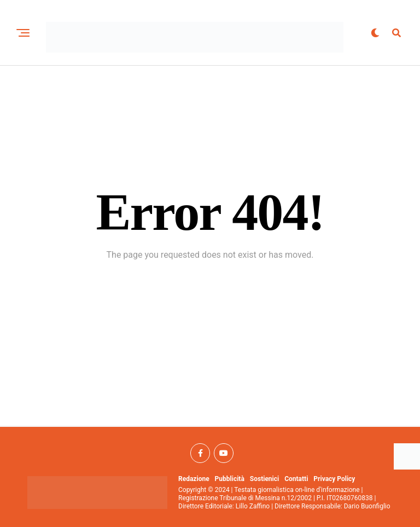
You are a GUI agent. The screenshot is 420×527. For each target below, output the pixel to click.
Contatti (296, 479)
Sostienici (264, 479)
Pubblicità (230, 479)
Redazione (194, 479)
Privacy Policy (334, 479)
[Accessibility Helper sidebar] (407, 456)
